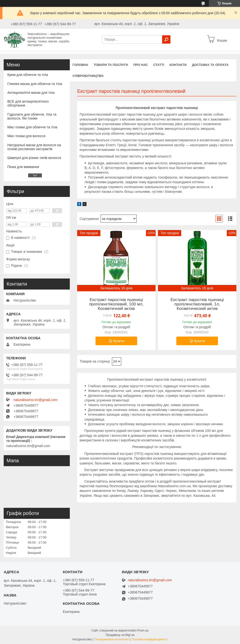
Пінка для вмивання (23, 167)
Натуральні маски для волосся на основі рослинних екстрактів (34, 147)
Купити (119, 341)
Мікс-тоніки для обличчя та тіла (32, 127)
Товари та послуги (111, 65)
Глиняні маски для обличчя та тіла (35, 84)
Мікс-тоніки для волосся (26, 136)
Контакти (178, 65)
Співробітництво (88, 76)
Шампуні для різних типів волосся (34, 158)
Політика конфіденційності (150, 639)
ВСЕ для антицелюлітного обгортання (28, 103)
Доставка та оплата (210, 65)
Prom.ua (143, 631)
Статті (159, 65)
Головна (80, 65)
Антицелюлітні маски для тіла (31, 93)
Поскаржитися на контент (112, 639)
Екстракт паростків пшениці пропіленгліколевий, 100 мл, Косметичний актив (116, 304)
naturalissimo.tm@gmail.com (36, 400)
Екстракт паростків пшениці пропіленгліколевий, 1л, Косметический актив (197, 304)
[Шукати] (166, 39)
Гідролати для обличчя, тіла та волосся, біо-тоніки (32, 116)
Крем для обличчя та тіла (28, 75)
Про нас (140, 65)
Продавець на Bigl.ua (120, 635)
